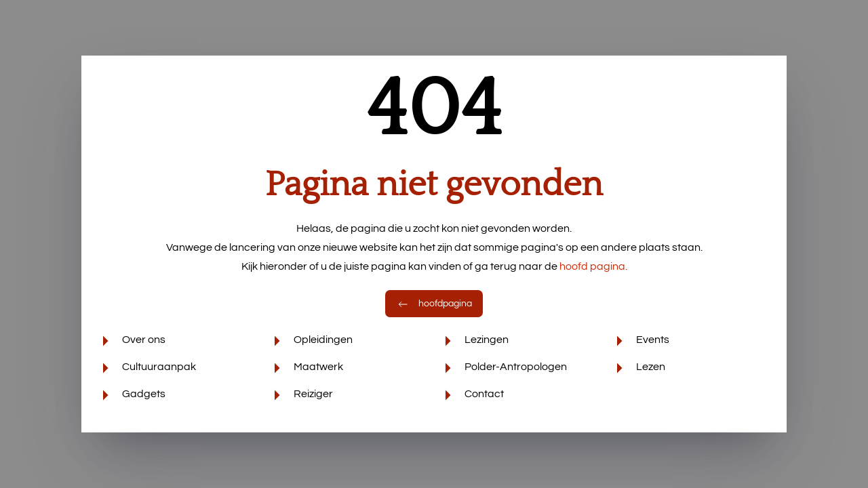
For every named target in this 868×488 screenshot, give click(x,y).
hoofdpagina (434, 304)
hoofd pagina (593, 266)
